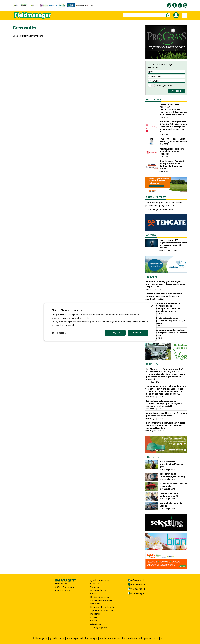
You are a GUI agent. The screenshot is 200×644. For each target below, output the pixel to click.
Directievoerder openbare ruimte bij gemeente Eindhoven (172, 151)
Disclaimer (95, 614)
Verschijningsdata (99, 627)
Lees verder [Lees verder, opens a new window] (70, 325)
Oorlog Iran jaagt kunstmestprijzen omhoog (172, 475)
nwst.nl (164, 638)
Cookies (94, 620)
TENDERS (151, 277)
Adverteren (96, 624)
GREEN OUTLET (156, 197)
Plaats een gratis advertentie (159, 210)
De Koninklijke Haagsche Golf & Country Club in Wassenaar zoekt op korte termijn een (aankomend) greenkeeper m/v (173, 127)
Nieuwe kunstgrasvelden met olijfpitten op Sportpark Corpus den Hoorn (166, 414)
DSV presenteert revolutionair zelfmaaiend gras (172, 464)
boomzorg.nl (91, 638)
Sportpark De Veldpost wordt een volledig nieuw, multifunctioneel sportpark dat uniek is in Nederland (165, 425)
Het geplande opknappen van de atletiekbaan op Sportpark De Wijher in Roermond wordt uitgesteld (164, 403)
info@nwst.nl (137, 580)
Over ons (95, 583)
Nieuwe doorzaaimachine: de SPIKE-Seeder (173, 485)
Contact (94, 594)
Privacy (94, 617)
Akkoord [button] (138, 333)
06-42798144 (138, 589)
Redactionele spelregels (102, 607)
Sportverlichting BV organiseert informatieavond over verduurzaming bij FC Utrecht (173, 244)
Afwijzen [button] (115, 333)
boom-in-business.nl (132, 638)
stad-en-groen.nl (75, 638)
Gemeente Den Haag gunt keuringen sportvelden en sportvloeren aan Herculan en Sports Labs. (165, 284)
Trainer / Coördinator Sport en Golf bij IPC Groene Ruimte (173, 140)
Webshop (95, 587)
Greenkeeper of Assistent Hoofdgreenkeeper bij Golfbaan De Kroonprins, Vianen (172, 165)
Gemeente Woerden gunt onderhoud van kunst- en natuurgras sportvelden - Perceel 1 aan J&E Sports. (166, 333)
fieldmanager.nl (40, 638)
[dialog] (100, 322)
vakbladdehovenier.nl (110, 638)
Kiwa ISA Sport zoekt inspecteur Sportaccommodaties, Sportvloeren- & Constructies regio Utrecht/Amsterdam (173, 109)
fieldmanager (138, 593)
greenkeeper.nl (57, 638)
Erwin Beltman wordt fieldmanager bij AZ (169, 495)
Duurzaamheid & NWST (102, 590)
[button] (59, 333)
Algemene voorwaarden (102, 610)
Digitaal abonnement (100, 597)
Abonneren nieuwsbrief (101, 600)
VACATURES (153, 99)
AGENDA (151, 235)
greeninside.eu (151, 638)
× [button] (152, 307)
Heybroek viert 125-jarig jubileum (171, 505)
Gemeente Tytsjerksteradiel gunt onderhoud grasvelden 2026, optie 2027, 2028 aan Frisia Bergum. (166, 321)
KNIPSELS (152, 364)
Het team (95, 604)
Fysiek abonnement (100, 580)
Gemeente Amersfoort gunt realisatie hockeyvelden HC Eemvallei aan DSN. (164, 295)
